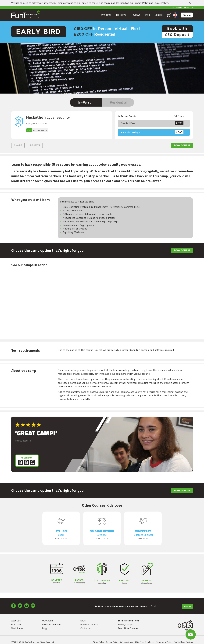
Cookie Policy (161, 3)
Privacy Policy (141, 3)
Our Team (16, 625)
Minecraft (143, 535)
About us (16, 621)
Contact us (86, 628)
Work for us (17, 628)
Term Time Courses (128, 628)
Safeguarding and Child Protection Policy (137, 642)
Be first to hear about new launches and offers (121, 606)
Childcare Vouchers (52, 625)
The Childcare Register (183, 642)
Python (61, 535)
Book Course (182, 145)
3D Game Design (102, 535)
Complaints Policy (164, 642)
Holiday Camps (125, 625)
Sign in (187, 15)
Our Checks (48, 621)
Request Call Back (89, 625)
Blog (44, 628)
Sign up (187, 606)
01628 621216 (186, 8)
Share (18, 145)
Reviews (136, 15)
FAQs (83, 621)
